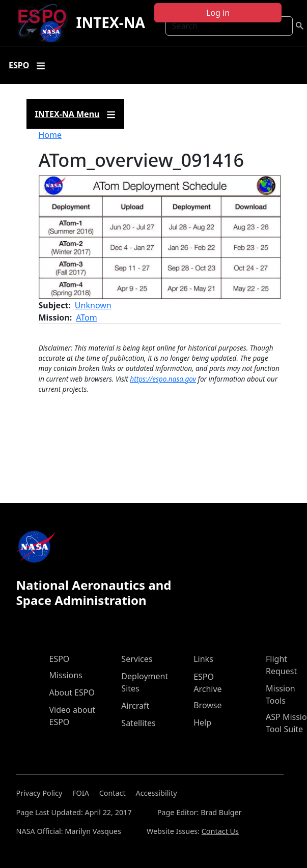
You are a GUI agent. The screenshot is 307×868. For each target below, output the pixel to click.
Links (203, 659)
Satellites (138, 723)
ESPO (60, 659)
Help (202, 722)
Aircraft (135, 706)
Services (137, 659)
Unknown (93, 305)
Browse (207, 705)
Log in (218, 13)
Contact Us (220, 831)
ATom (87, 317)
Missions (66, 675)
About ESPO (72, 692)
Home (50, 135)
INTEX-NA (110, 22)
